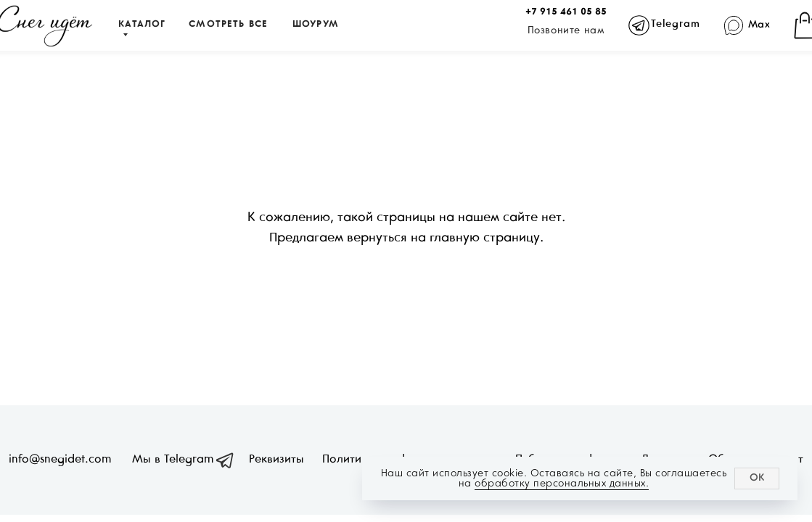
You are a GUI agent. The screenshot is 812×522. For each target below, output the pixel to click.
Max (759, 25)
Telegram (676, 24)
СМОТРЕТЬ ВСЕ (228, 25)
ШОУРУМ (316, 25)
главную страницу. (487, 238)
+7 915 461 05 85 (566, 12)
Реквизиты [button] (276, 459)
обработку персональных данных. (562, 483)
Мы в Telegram (173, 459)
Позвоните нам (566, 31)
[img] (734, 26)
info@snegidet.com (60, 459)
